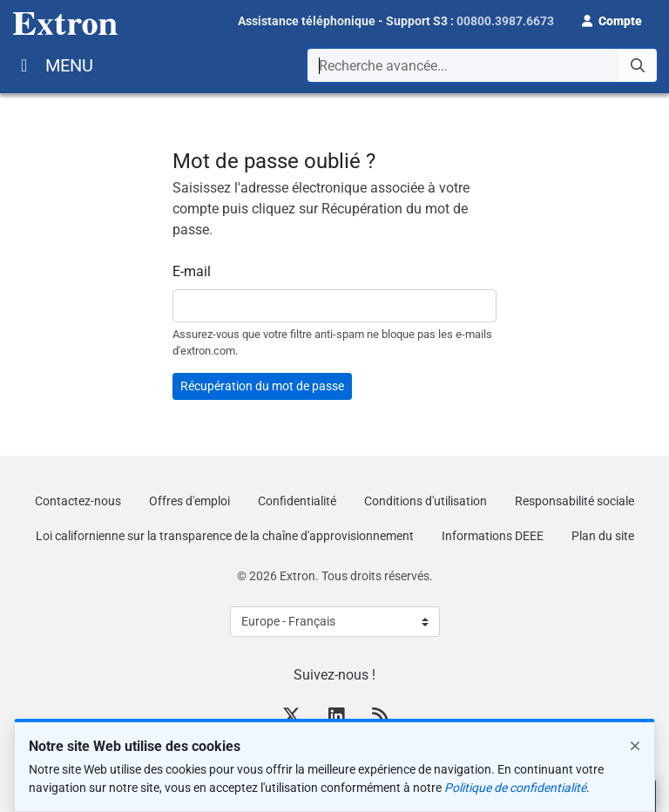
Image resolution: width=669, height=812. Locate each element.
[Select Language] (335, 622)
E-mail (192, 271)
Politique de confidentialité (515, 788)
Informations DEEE (493, 536)
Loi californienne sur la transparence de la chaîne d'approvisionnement (225, 536)
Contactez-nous (78, 501)
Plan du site (603, 536)
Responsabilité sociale (574, 501)
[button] (612, 19)
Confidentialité (297, 501)
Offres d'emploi (189, 501)
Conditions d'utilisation (426, 501)
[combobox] (482, 65)
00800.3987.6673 (505, 21)
